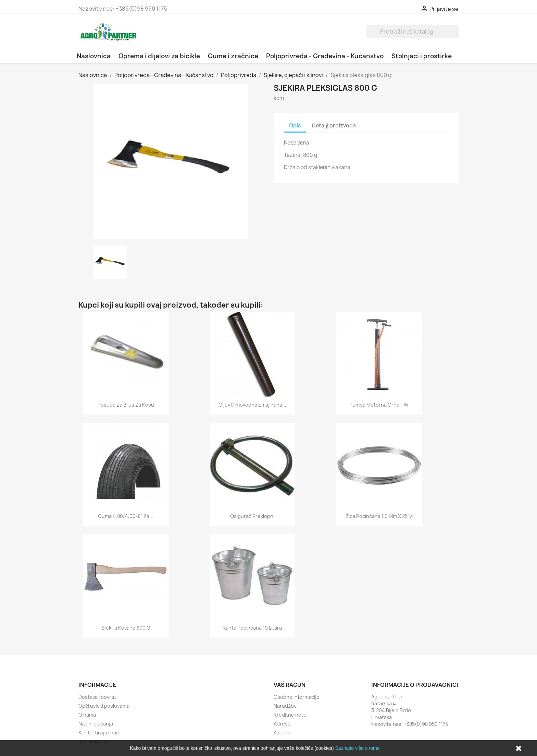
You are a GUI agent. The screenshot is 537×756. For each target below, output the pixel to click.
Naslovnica (94, 56)
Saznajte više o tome (358, 748)
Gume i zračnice (233, 56)
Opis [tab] (295, 126)
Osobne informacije (297, 697)
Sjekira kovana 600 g (126, 628)
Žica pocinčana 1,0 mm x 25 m (379, 516)
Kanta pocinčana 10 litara (252, 628)
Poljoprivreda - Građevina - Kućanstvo (325, 56)
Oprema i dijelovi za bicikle (159, 56)
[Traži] (413, 32)
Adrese (282, 724)
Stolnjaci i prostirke (422, 56)
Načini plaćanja (96, 724)
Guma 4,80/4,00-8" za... (126, 516)
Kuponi (282, 733)
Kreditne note (290, 715)
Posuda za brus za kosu (126, 405)
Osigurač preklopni (252, 516)
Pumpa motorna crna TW (379, 405)
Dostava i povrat (97, 697)
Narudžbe (285, 706)
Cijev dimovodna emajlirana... (252, 405)
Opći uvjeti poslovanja (104, 706)
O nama (87, 715)
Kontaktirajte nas (99, 733)
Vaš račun (290, 685)
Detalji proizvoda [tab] (334, 126)
